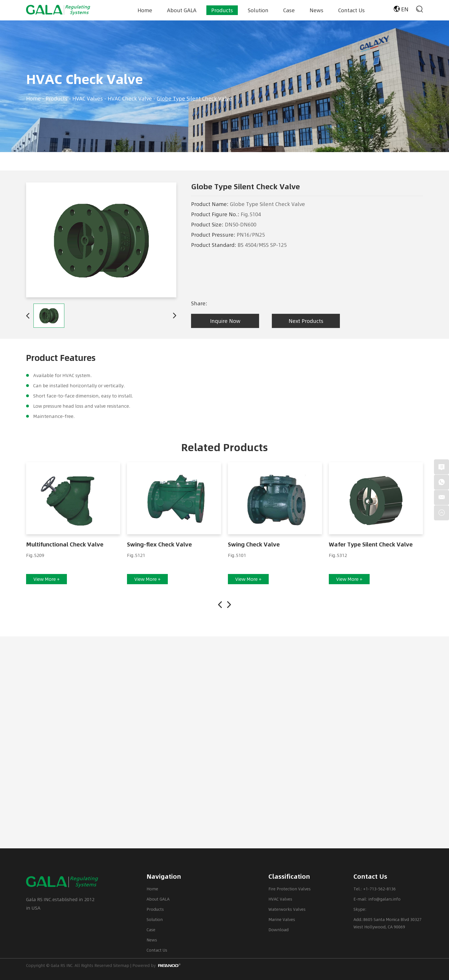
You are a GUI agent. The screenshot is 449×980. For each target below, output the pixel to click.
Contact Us (351, 10)
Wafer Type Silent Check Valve (371, 544)
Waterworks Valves (287, 909)
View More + (47, 579)
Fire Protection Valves (290, 889)
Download (278, 930)
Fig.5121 (136, 555)
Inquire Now (225, 321)
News (316, 10)
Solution (258, 10)
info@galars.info (385, 899)
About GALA (182, 10)
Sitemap (121, 965)
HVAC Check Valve (84, 79)
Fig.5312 (338, 555)
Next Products (306, 321)
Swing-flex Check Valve (159, 544)
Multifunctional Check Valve (65, 544)
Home (145, 10)
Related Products (224, 447)
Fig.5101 (237, 555)
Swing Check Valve (254, 544)
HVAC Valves (88, 98)
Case (289, 10)
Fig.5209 (35, 555)
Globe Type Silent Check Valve (194, 98)
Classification (289, 876)
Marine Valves (282, 919)
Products (222, 10)
